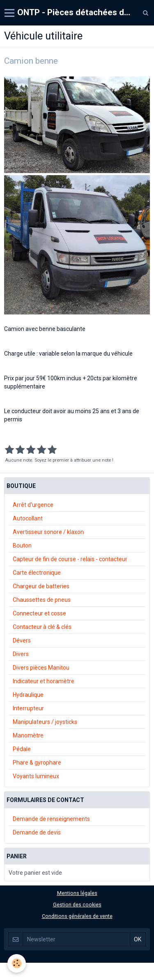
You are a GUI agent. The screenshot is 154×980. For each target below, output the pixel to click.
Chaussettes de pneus (42, 600)
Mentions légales (77, 893)
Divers (21, 654)
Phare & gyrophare (37, 763)
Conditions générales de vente (77, 916)
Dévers (22, 640)
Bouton (22, 545)
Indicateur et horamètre (44, 681)
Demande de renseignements (51, 819)
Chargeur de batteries (41, 586)
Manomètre (28, 735)
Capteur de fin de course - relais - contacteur (70, 559)
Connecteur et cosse (39, 613)
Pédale (22, 749)
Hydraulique (28, 695)
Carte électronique (37, 573)
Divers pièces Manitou (41, 668)
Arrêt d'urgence (33, 505)
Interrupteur (28, 708)
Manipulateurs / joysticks (45, 722)
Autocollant (28, 518)
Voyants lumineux (36, 776)
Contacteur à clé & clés (42, 627)
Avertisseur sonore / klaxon (48, 532)
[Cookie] (17, 963)
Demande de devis (37, 832)
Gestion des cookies (77, 905)
